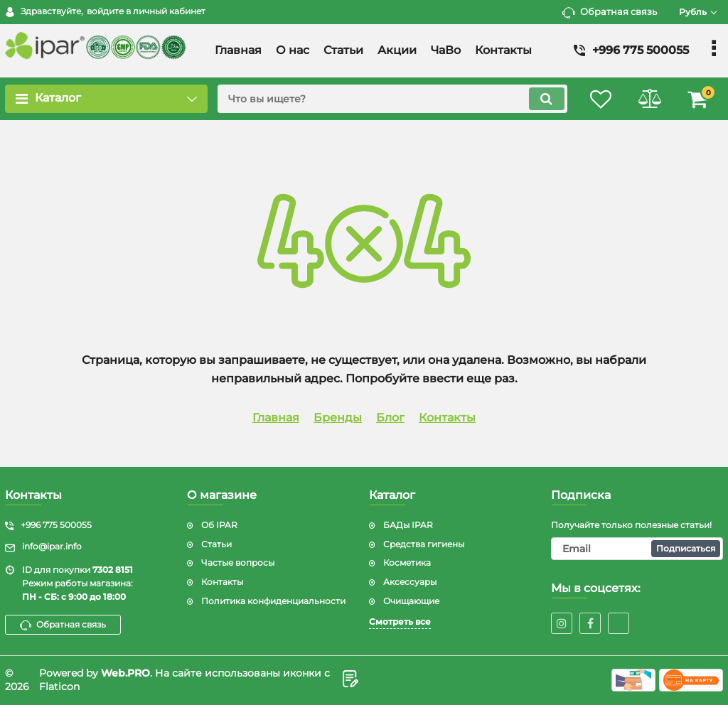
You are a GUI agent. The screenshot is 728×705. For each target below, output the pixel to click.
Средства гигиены (424, 544)
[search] (391, 99)
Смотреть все (400, 621)
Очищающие (411, 601)
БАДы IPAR (408, 525)
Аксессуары (410, 582)
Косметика (407, 563)
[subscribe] (637, 549)
